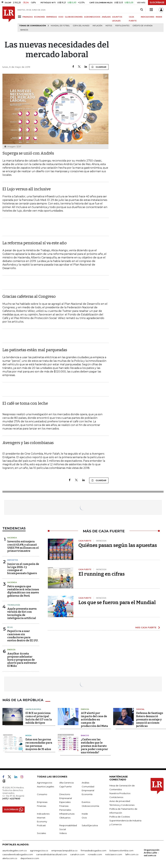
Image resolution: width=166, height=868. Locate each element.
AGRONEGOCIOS (92, 17)
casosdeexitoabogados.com (18, 854)
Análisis (85, 783)
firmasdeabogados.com (94, 851)
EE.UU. (10, 627)
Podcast (41, 825)
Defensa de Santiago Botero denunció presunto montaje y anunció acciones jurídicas (150, 720)
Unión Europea (33, 709)
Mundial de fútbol (60, 26)
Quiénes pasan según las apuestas (118, 545)
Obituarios (65, 818)
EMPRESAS (52, 17)
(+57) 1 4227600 (11, 799)
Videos (63, 833)
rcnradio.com (95, 854)
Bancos (24, 30)
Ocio (84, 818)
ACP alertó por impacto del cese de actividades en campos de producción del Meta (94, 720)
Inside (85, 814)
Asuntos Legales (45, 787)
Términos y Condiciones (122, 805)
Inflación (97, 26)
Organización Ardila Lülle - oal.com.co (152, 853)
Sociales (41, 833)
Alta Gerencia (66, 783)
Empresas (42, 802)
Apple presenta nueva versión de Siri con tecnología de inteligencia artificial (22, 613)
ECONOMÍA (40, 17)
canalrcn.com (77, 854)
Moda (28, 735)
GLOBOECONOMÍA (74, 17)
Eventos (86, 802)
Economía (87, 794)
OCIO (61, 17)
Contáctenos (116, 797)
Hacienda (12, 538)
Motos (109, 26)
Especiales (65, 802)
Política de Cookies (120, 817)
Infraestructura (67, 814)
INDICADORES (148, 17)
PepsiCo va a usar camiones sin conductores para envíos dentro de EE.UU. (23, 636)
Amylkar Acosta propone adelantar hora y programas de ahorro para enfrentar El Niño (22, 660)
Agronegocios (44, 783)
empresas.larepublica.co (64, 851)
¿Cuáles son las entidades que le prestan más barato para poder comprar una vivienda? (94, 746)
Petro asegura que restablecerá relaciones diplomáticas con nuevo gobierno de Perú (23, 591)
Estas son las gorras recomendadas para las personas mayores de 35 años (39, 744)
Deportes (13, 560)
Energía (11, 650)
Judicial (140, 709)
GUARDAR (99, 67)
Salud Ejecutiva (90, 825)
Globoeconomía (90, 806)
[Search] (142, 10)
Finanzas (41, 806)
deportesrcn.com (30, 858)
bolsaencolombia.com (122, 851)
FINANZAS (28, 17)
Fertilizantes (122, 26)
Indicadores (43, 814)
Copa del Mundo (81, 26)
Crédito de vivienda (143, 26)
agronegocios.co (39, 851)
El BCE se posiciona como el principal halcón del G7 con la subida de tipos (39, 718)
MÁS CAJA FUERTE (146, 627)
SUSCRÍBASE (157, 2)
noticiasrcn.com (114, 854)
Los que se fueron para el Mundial (117, 602)
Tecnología (14, 605)
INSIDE (159, 17)
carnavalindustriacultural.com (52, 854)
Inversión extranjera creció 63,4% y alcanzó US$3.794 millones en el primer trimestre (23, 546)
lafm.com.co (132, 854)
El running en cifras (102, 574)
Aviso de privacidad (120, 801)
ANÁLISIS (106, 17)
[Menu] (20, 17)
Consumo (42, 794)
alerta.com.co (10, 858)
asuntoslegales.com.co (15, 851)
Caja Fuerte (65, 787)
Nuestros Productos (120, 793)
